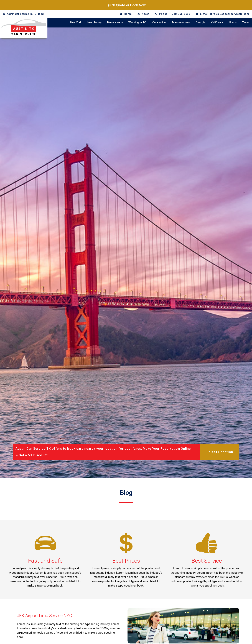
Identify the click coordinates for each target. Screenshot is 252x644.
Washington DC (138, 23)
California (217, 23)
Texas (246, 23)
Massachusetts (181, 23)
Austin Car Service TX (20, 14)
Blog (41, 14)
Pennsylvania (115, 23)
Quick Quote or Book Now (126, 5)
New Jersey (94, 23)
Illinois (233, 23)
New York (76, 23)
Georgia (201, 23)
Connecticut (159, 23)
